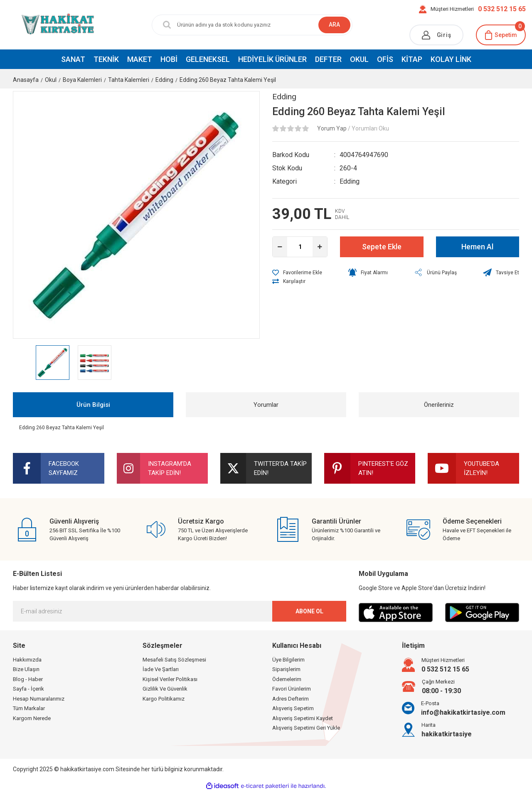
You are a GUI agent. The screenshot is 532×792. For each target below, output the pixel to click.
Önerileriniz (439, 405)
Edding (284, 97)
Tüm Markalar (29, 708)
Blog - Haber (28, 679)
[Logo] (44, 25)
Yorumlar (266, 405)
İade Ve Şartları (161, 669)
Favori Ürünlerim (292, 689)
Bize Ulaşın (26, 669)
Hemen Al (477, 247)
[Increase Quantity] (320, 247)
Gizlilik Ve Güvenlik (165, 689)
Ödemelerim (287, 679)
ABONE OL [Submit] (309, 611)
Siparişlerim (286, 669)
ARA (334, 25)
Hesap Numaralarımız (39, 699)
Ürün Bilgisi (93, 405)
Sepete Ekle (382, 247)
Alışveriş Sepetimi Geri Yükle (306, 728)
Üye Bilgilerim (288, 660)
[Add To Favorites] (297, 273)
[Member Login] (436, 35)
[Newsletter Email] (180, 611)
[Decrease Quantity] (280, 247)
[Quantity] (300, 247)
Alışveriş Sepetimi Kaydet (303, 718)
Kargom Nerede (32, 718)
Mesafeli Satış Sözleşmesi (174, 660)
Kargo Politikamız (164, 699)
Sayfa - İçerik (28, 689)
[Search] (246, 25)
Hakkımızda (27, 660)
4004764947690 (364, 155)
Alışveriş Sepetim (293, 708)
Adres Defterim (291, 699)
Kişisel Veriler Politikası (170, 679)
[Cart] (501, 35)
